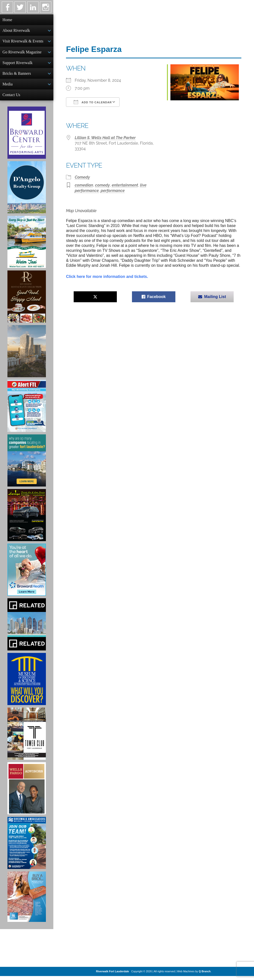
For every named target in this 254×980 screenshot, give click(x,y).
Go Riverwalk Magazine (22, 54)
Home (7, 20)
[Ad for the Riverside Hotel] (27, 301)
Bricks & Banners (17, 76)
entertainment (125, 185)
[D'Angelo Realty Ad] (27, 191)
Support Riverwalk (17, 65)
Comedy (82, 177)
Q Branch (205, 975)
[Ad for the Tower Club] (27, 738)
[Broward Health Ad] (27, 574)
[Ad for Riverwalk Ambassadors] (27, 847)
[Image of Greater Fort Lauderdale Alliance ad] (27, 464)
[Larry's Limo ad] (27, 519)
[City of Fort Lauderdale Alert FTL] (27, 410)
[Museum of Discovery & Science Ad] (27, 683)
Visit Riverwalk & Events (23, 42)
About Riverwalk (16, 31)
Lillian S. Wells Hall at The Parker (105, 138)
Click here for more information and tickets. (107, 277)
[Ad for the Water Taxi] (27, 246)
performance (113, 191)
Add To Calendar (93, 102)
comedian (84, 185)
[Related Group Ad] (27, 628)
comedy (102, 185)
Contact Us (11, 98)
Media (8, 87)
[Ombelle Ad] (27, 355)
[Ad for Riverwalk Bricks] (27, 901)
